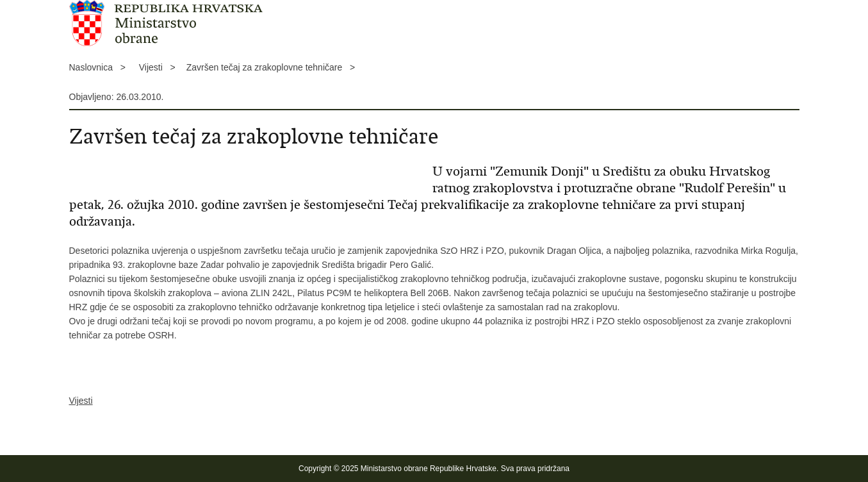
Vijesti (81, 401)
